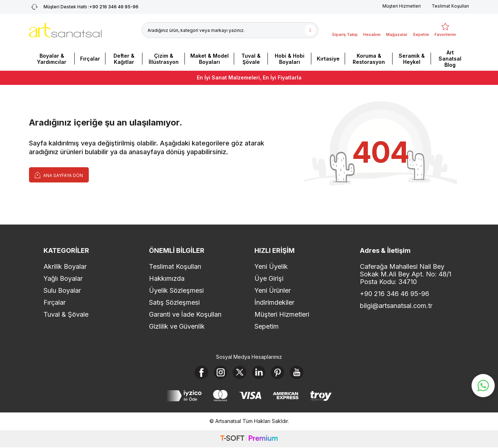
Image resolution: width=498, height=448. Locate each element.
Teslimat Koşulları (450, 6)
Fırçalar (90, 59)
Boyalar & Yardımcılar (52, 59)
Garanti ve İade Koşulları (185, 314)
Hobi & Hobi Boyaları (290, 59)
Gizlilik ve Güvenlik (177, 326)
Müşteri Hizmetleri (402, 6)
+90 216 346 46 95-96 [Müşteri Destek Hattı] (84, 7)
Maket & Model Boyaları (209, 59)
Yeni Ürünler (273, 290)
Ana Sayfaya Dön (59, 175)
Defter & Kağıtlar (124, 59)
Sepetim (267, 326)
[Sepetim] (421, 30)
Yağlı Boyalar (63, 278)
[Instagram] (219, 373)
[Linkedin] (259, 373)
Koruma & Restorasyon (369, 59)
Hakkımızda (167, 278)
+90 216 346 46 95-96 (395, 294)
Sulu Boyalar (62, 290)
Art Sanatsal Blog (450, 59)
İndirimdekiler (274, 302)
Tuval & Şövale (251, 59)
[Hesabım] (372, 30)
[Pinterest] (279, 373)
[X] (239, 373)
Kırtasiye (328, 59)
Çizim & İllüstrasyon (164, 59)
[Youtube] (299, 373)
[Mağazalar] (397, 30)
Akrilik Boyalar (65, 266)
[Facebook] (199, 373)
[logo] (65, 30)
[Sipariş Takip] (345, 30)
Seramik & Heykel (412, 59)
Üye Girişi (269, 278)
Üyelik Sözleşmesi (176, 290)
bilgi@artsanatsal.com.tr (396, 306)
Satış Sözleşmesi (174, 302)
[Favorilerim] (445, 30)
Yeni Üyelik (271, 266)
